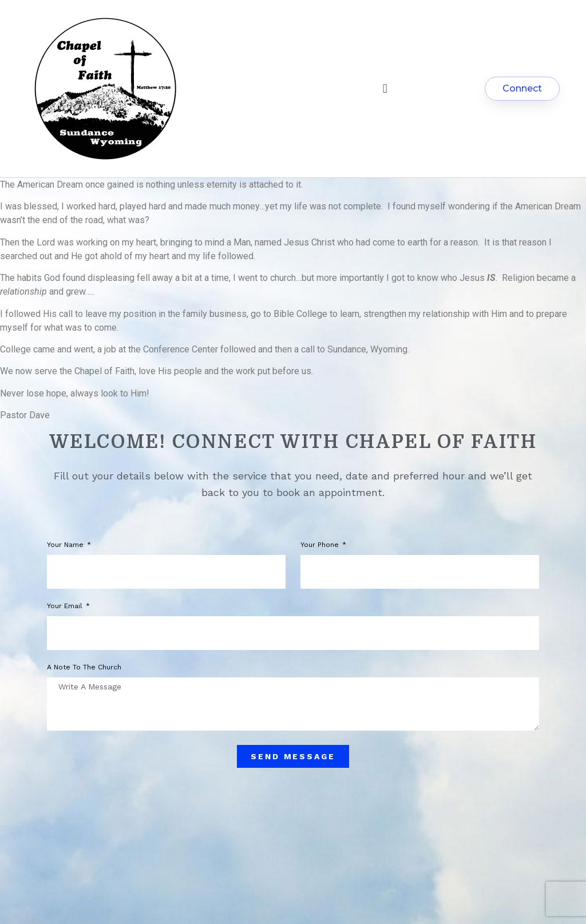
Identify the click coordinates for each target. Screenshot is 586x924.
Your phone (321, 545)
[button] (385, 89)
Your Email (66, 606)
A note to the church (84, 667)
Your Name (66, 545)
